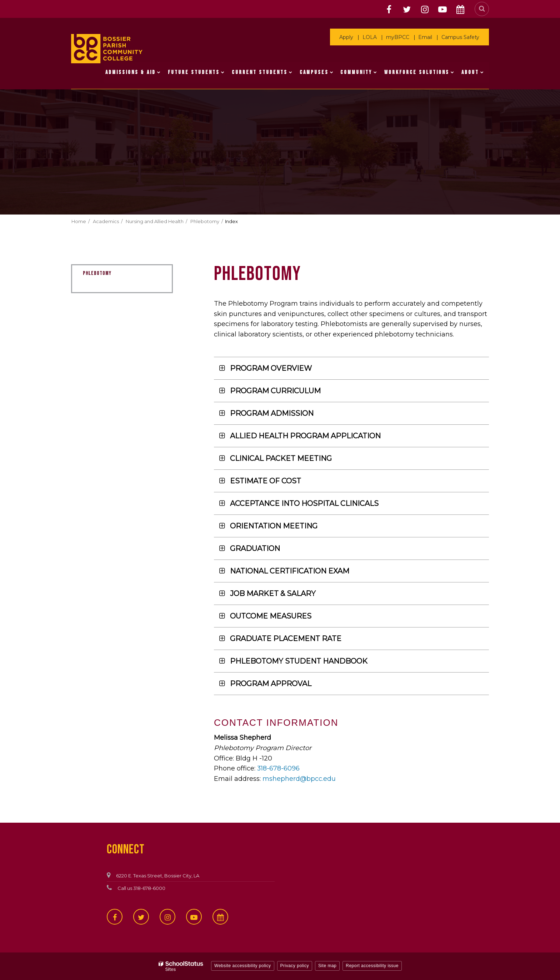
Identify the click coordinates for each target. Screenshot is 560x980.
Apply (349, 37)
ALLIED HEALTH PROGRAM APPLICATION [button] (305, 436)
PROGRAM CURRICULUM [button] (275, 391)
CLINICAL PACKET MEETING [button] (281, 458)
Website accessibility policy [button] (243, 966)
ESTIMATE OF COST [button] (266, 481)
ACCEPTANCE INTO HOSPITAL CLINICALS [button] (304, 503)
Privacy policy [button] (295, 966)
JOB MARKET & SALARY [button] (273, 594)
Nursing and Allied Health (155, 221)
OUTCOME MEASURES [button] (271, 616)
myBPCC (399, 37)
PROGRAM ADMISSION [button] (272, 413)
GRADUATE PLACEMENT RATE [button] (286, 639)
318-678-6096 (279, 768)
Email (426, 37)
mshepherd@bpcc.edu (299, 779)
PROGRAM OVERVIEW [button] (271, 368)
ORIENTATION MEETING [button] (274, 526)
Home (79, 221)
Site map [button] (327, 966)
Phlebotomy (205, 221)
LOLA (372, 37)
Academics (106, 221)
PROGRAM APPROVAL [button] (271, 684)
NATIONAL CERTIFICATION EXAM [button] (290, 571)
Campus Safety (461, 37)
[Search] (482, 9)
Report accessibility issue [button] (372, 966)
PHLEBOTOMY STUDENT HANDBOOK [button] (299, 661)
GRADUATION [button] (255, 548)
